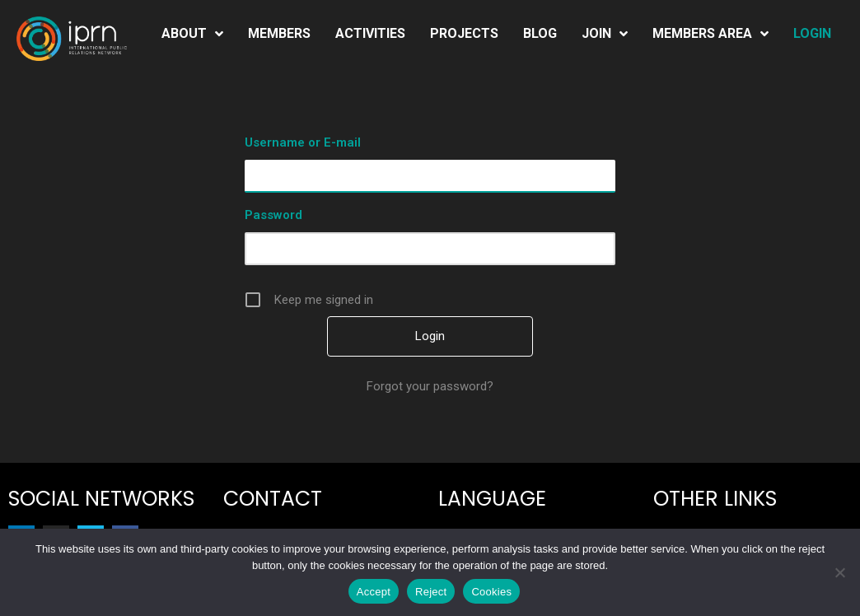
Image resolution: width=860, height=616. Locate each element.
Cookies (491, 592)
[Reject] (839, 572)
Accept (374, 592)
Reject (431, 592)
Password (273, 215)
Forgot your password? (430, 386)
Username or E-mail (303, 142)
